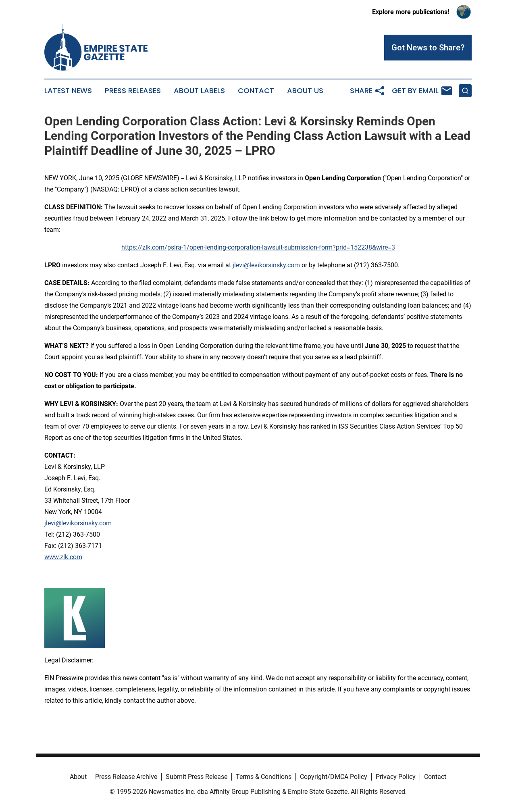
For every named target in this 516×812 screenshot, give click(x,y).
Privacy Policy (396, 777)
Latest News (68, 91)
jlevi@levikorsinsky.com (266, 265)
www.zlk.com (63, 557)
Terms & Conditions (264, 777)
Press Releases (133, 91)
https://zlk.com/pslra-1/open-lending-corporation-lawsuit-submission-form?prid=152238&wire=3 (258, 247)
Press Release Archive (126, 777)
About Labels (199, 91)
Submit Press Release (197, 777)
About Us (305, 91)
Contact (256, 91)
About (78, 777)
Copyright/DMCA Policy (334, 777)
